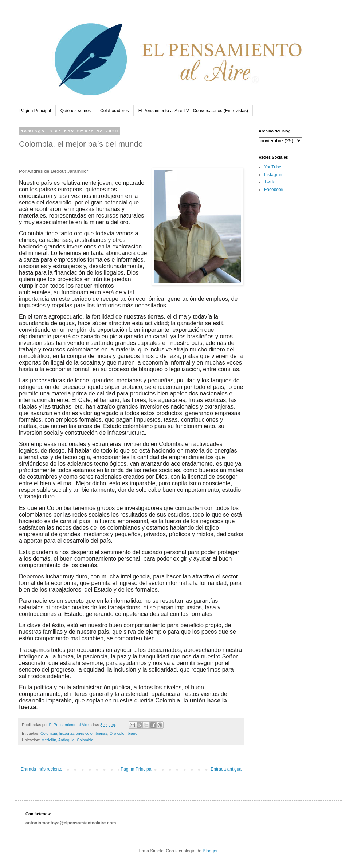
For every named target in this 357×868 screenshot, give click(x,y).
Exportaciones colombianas (83, 733)
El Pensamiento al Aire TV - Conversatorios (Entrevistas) (193, 111)
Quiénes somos (76, 111)
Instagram (274, 175)
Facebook (274, 190)
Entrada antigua (226, 769)
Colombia (49, 733)
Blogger (210, 851)
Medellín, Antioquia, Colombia (67, 740)
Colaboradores (115, 111)
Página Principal (35, 111)
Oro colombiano (123, 733)
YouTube (273, 167)
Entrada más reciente (42, 769)
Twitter (270, 182)
